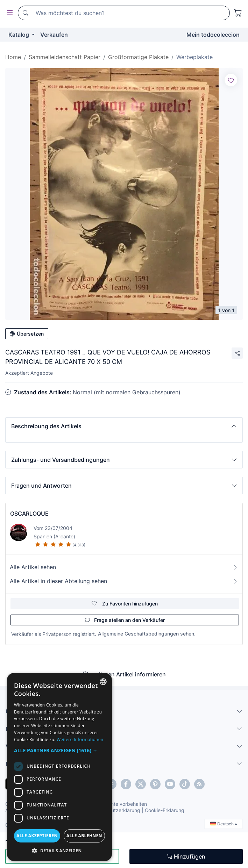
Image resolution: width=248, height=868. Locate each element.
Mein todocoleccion (213, 35)
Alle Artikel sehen (124, 567)
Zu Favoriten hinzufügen (125, 604)
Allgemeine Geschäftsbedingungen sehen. (147, 634)
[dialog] (59, 767)
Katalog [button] (19, 35)
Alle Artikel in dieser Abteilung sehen (124, 581)
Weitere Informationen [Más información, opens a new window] (80, 740)
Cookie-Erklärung (165, 810)
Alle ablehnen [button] (84, 836)
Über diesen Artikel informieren (124, 674)
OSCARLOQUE (29, 514)
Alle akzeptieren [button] (37, 836)
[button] (124, 426)
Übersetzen (27, 334)
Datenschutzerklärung (115, 810)
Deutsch (224, 824)
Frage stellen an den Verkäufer (125, 620)
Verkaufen (54, 35)
